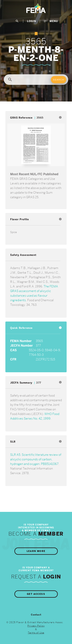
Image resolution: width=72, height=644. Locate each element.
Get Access (36, 594)
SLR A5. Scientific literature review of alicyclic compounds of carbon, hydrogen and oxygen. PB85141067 (36, 459)
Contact (36, 615)
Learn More (36, 551)
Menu (51, 21)
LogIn (32, 21)
